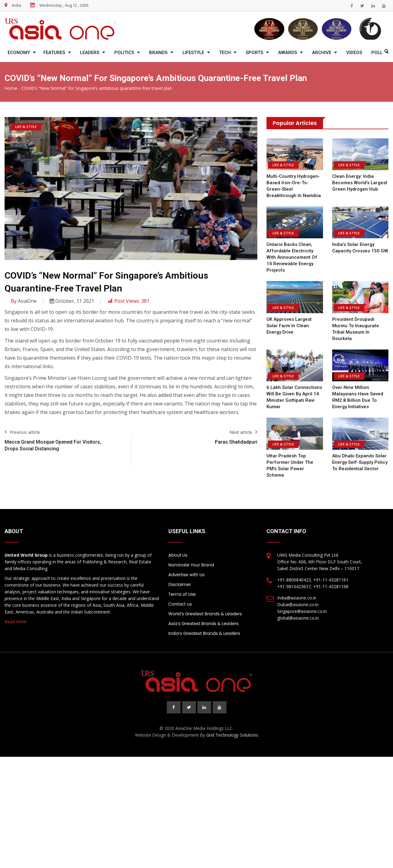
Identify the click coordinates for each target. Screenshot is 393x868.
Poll (377, 53)
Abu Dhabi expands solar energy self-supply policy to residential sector (360, 462)
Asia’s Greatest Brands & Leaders (204, 617)
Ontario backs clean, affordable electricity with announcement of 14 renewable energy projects (292, 257)
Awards (288, 53)
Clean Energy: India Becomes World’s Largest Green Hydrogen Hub (360, 183)
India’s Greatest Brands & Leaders (204, 627)
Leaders (90, 53)
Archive (322, 53)
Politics (124, 53)
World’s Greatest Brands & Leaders (205, 607)
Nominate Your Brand (191, 559)
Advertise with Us (186, 568)
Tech (225, 53)
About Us (178, 549)
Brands (158, 53)
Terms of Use (182, 588)
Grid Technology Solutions (232, 729)
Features (54, 53)
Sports (254, 53)
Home (11, 88)
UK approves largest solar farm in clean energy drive (289, 326)
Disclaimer (180, 578)
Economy (19, 53)
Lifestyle (193, 53)
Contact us (180, 598)
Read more (16, 615)
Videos (354, 53)
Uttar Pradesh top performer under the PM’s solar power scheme (294, 462)
